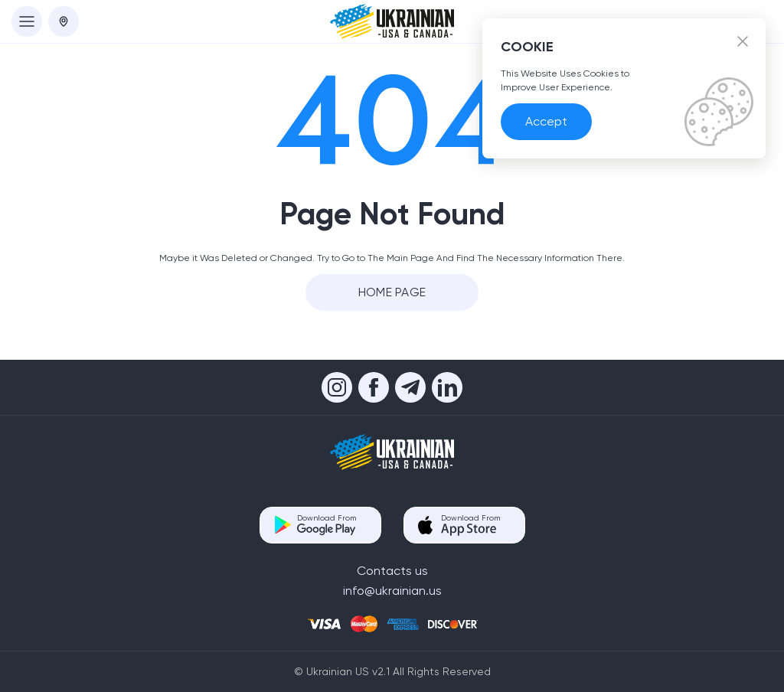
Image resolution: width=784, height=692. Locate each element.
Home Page (392, 292)
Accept (546, 121)
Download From (327, 525)
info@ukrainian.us (392, 591)
